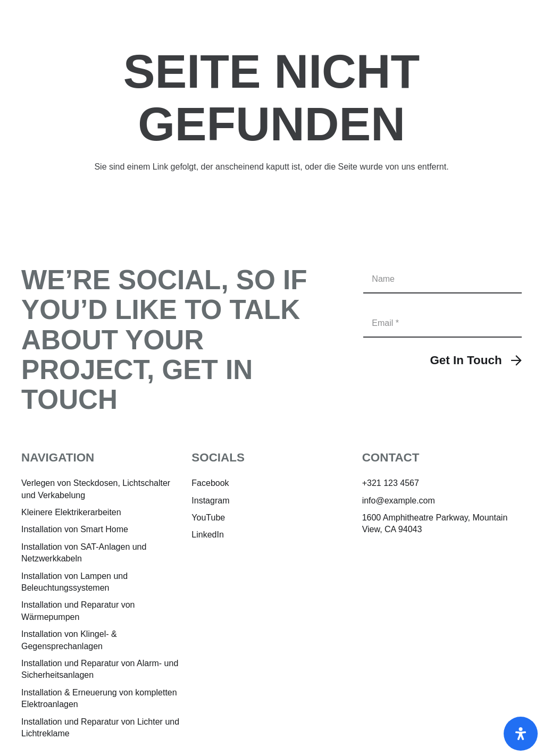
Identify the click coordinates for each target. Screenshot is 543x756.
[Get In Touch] (476, 361)
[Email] (442, 323)
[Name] (442, 279)
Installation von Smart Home (75, 529)
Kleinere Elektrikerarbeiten (71, 512)
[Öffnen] (521, 734)
